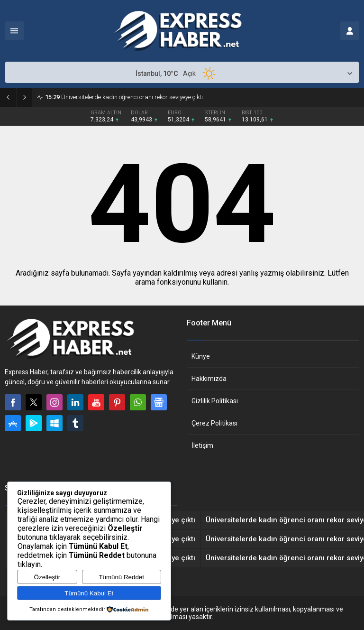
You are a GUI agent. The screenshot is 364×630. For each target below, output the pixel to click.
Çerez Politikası (214, 423)
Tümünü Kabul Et (89, 593)
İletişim (202, 445)
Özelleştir (47, 577)
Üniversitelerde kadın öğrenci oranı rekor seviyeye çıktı (124, 97)
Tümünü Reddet (121, 577)
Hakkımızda (209, 379)
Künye (201, 356)
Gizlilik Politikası (215, 401)
